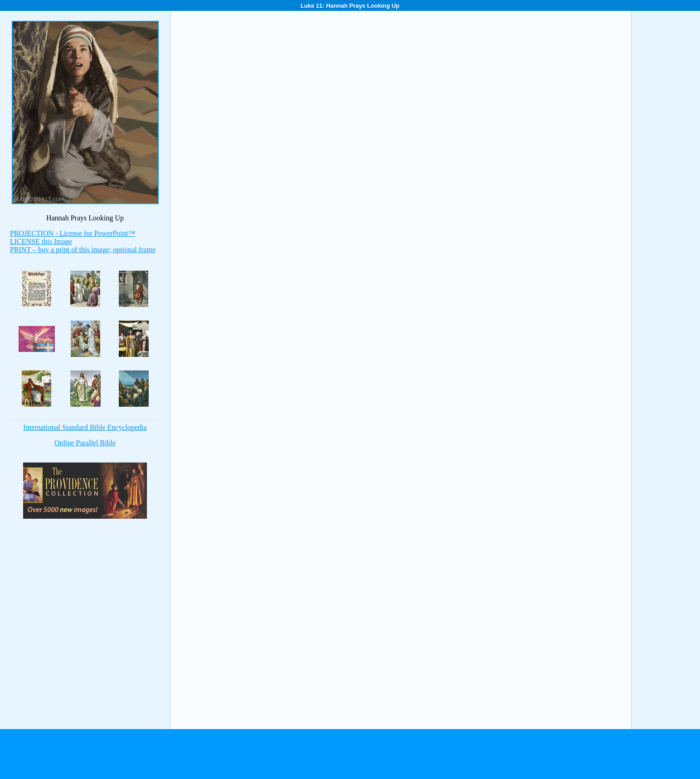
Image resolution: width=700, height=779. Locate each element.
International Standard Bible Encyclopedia (85, 427)
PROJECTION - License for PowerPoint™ (73, 233)
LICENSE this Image (41, 241)
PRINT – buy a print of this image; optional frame (83, 250)
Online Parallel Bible (85, 443)
